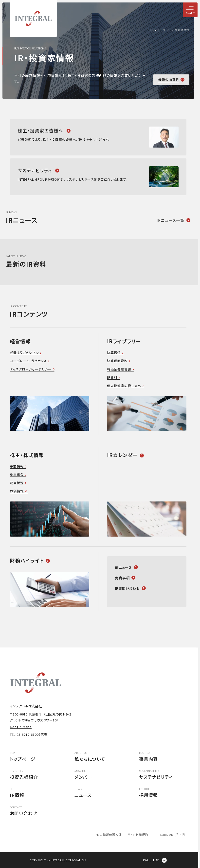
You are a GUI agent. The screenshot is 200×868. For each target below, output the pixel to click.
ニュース (98, 793)
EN (184, 835)
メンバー (98, 775)
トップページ (34, 757)
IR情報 (34, 793)
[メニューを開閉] (190, 10)
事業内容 (163, 757)
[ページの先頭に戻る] (155, 860)
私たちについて (98, 757)
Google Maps (21, 727)
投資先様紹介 (34, 775)
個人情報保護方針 (109, 835)
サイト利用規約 (138, 835)
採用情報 (163, 793)
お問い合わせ (34, 811)
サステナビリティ (163, 775)
